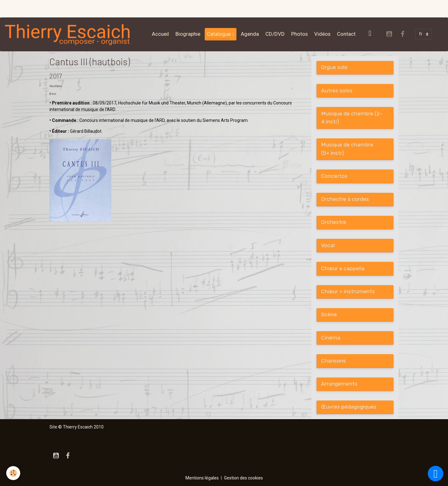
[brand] (69, 34)
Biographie (188, 34)
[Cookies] (13, 473)
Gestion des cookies (243, 478)
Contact (346, 34)
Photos (299, 34)
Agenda (250, 34)
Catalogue (219, 34)
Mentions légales (202, 478)
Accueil (160, 34)
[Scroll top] (436, 474)
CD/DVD (275, 34)
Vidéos (322, 34)
